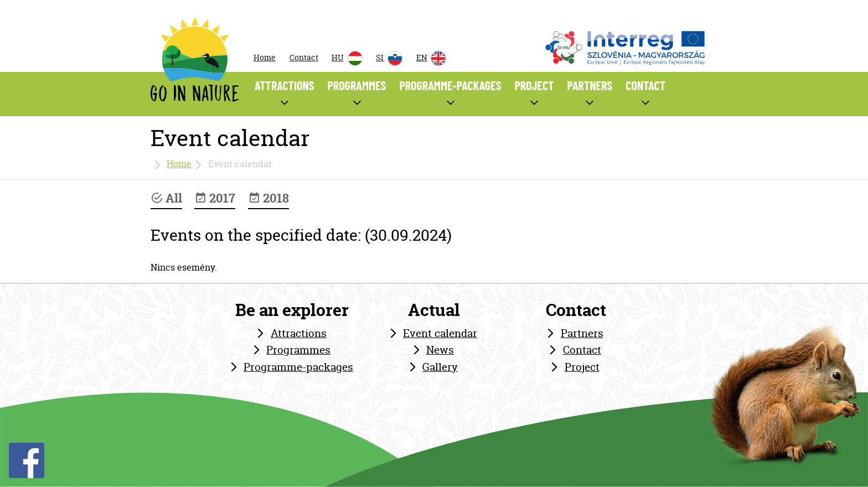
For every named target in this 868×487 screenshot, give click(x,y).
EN (431, 58)
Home (265, 58)
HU (347, 58)
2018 (268, 198)
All (166, 198)
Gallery (440, 367)
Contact (304, 58)
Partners (582, 333)
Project (582, 367)
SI (389, 58)
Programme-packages (298, 367)
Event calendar (440, 333)
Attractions (299, 333)
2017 (215, 198)
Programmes (298, 350)
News (440, 350)
